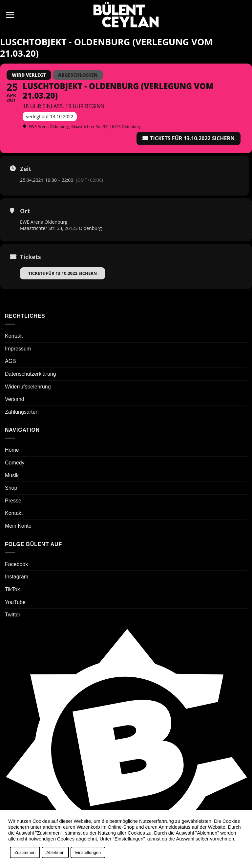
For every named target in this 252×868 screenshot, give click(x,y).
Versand (15, 399)
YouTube (15, 602)
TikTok (12, 589)
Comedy (15, 463)
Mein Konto (18, 526)
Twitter (13, 615)
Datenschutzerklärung (31, 374)
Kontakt (14, 336)
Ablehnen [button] (55, 852)
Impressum (18, 349)
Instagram (17, 577)
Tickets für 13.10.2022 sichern (63, 273)
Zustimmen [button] (25, 852)
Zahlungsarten (22, 412)
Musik (12, 475)
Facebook (16, 564)
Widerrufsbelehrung (28, 387)
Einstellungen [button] (88, 852)
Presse (13, 501)
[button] (10, 15)
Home (12, 450)
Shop (11, 488)
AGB (10, 361)
